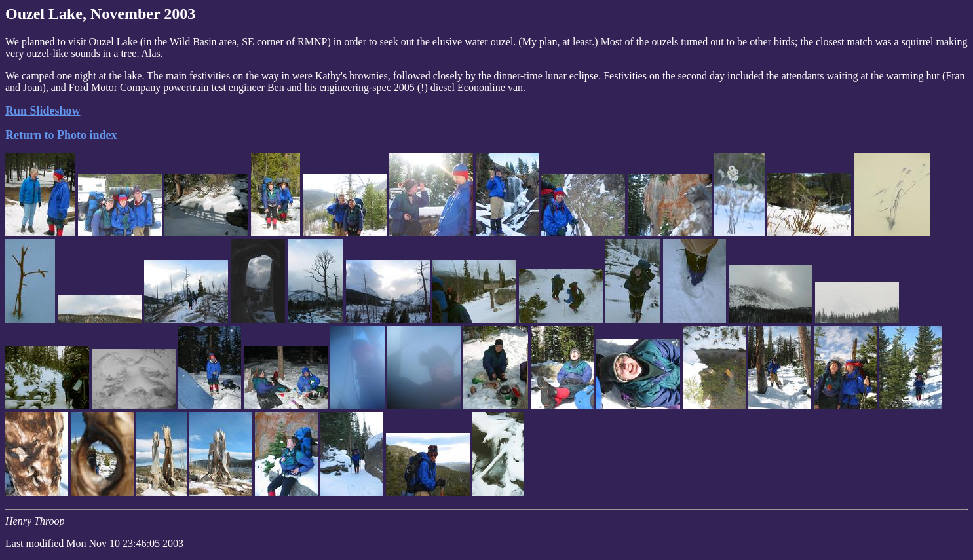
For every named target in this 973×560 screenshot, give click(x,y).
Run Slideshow (43, 111)
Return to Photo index (61, 135)
